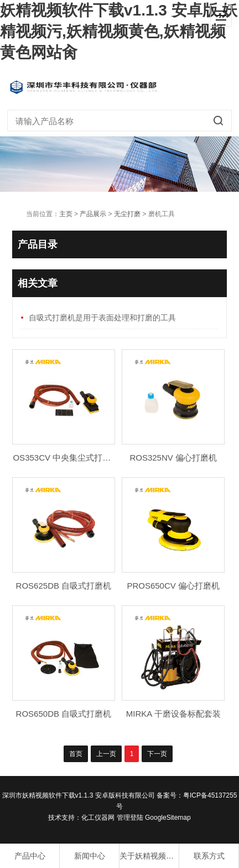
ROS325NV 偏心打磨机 (173, 458)
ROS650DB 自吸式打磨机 (64, 714)
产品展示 (93, 214)
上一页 (106, 754)
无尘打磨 (127, 214)
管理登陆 (130, 818)
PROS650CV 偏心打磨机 (173, 586)
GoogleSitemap (168, 818)
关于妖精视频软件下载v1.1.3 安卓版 (149, 856)
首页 (76, 754)
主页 (66, 214)
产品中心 (30, 856)
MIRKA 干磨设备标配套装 (173, 714)
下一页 (157, 754)
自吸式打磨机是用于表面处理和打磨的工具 (102, 318)
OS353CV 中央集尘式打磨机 (66, 458)
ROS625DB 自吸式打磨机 (64, 586)
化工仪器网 (98, 818)
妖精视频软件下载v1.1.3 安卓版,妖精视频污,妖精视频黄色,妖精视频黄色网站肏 (119, 31)
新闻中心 (90, 856)
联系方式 (209, 856)
